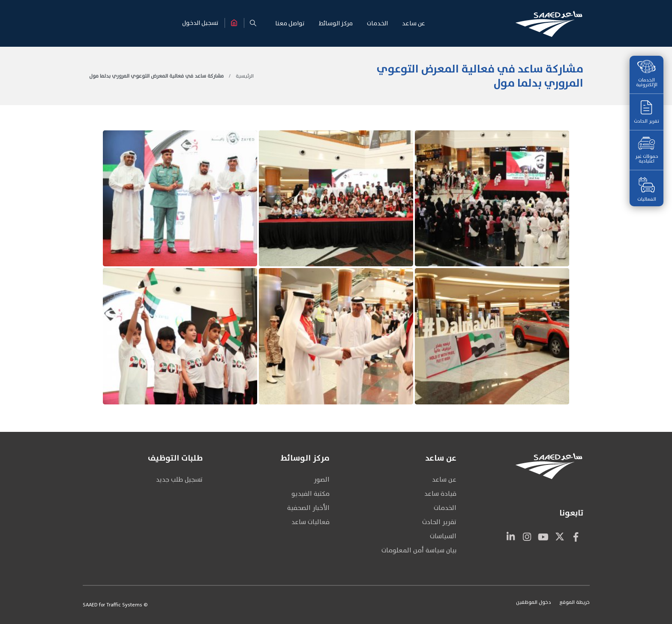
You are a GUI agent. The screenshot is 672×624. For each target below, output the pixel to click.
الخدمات (445, 508)
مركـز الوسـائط (336, 23)
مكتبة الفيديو (310, 494)
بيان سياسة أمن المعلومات (419, 550)
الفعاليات (647, 190)
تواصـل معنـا (290, 23)
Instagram (527, 537)
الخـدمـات (377, 23)
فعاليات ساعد (310, 522)
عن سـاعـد (414, 23)
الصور (322, 480)
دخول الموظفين (534, 602)
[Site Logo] (549, 24)
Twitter (560, 537)
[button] (253, 23)
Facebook (576, 537)
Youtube (543, 537)
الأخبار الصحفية (308, 508)
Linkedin (511, 537)
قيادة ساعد (440, 494)
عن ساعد (444, 480)
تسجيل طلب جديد (179, 480)
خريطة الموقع (574, 602)
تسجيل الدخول (200, 23)
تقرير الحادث (646, 113)
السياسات (443, 536)
